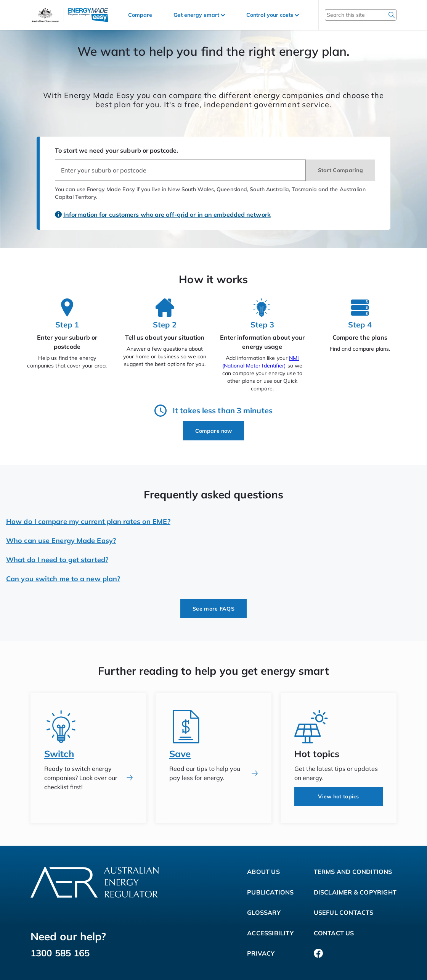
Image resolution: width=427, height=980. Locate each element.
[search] (392, 15)
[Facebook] (318, 954)
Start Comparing (341, 170)
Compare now (213, 431)
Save (180, 754)
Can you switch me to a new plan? (63, 579)
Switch (59, 754)
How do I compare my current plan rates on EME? (88, 521)
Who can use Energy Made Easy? (61, 541)
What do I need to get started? (57, 560)
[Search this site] (351, 15)
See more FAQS (213, 609)
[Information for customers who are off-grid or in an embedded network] (164, 211)
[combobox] (180, 170)
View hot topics (339, 796)
